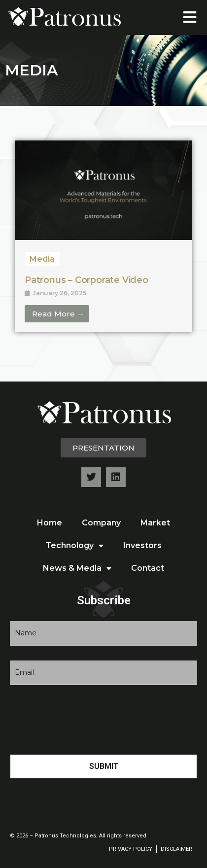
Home (50, 523)
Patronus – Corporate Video (86, 280)
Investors (142, 545)
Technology (74, 546)
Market (155, 523)
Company (101, 523)
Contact (148, 568)
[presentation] (85, 719)
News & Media (77, 568)
